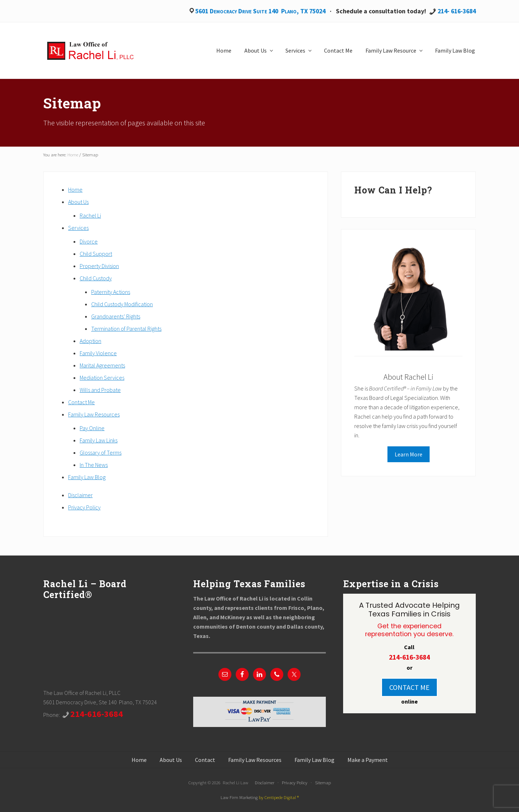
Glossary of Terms (101, 452)
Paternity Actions (111, 292)
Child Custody (96, 278)
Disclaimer (80, 495)
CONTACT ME (409, 687)
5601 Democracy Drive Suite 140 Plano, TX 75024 (260, 11)
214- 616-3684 (457, 11)
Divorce (89, 241)
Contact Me (81, 402)
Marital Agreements (102, 365)
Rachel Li (90, 215)
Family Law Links (99, 440)
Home (75, 189)
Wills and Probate (100, 390)
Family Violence (98, 353)
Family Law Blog (87, 477)
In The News (94, 465)
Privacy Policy (84, 507)
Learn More (409, 454)
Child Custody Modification (122, 304)
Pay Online (92, 428)
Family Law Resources (94, 414)
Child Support (96, 254)
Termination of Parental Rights (126, 329)
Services (78, 228)
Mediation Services (102, 378)
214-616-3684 (97, 714)
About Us (78, 202)
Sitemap (323, 782)
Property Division (99, 266)
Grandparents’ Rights (116, 316)
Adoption (90, 341)
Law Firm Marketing (239, 797)
